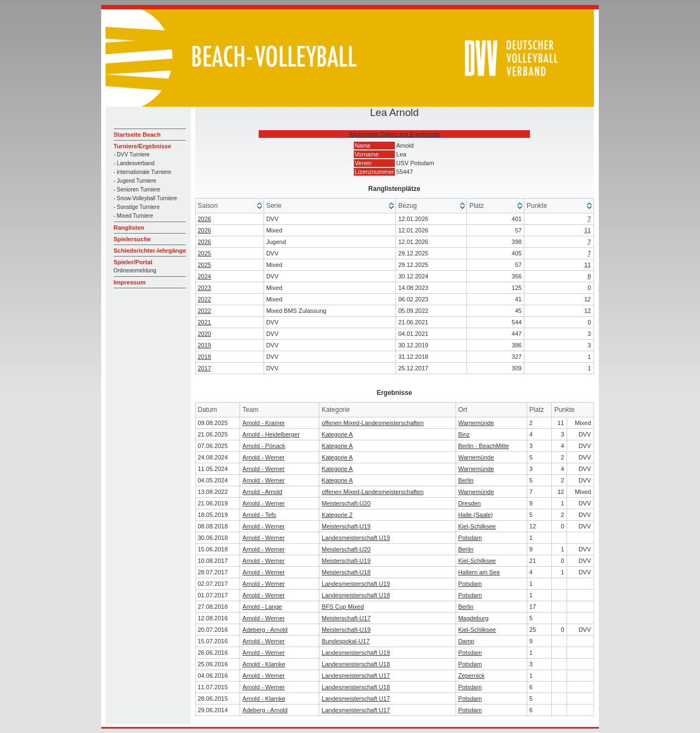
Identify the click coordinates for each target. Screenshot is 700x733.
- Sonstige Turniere (137, 207)
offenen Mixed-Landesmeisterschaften (372, 423)
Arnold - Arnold (262, 492)
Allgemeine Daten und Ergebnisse (394, 134)
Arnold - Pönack (264, 446)
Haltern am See (479, 572)
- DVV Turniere (132, 155)
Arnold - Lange (262, 607)
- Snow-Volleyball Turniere (145, 198)
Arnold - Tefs (259, 515)
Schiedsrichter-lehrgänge (150, 251)
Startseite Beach (137, 135)
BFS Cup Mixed (343, 607)
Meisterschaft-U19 (346, 526)
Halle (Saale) (476, 515)
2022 (205, 299)
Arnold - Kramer (264, 423)
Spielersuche (132, 239)
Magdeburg (474, 618)
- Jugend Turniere (135, 181)
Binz (464, 434)
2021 (205, 322)
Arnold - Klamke (264, 664)
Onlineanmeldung (135, 270)
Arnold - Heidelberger (271, 434)
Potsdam (470, 538)
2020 (205, 334)
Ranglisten (129, 228)
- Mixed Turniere (133, 216)
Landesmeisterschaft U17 (356, 676)
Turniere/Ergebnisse (143, 146)
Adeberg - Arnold (265, 630)
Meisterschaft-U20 (346, 503)
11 (587, 230)
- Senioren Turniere (137, 190)
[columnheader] (230, 206)
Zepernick (471, 676)
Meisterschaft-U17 (346, 618)
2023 (205, 288)
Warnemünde (476, 423)
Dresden (470, 503)
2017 (205, 368)
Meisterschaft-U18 (346, 572)
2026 (205, 219)
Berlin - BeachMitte (484, 446)
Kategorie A (337, 434)
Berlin (466, 480)
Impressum (130, 282)
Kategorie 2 (337, 515)
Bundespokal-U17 (345, 641)
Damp (466, 641)
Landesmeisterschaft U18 (356, 595)
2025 (205, 253)
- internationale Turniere (143, 172)
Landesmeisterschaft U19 (356, 538)
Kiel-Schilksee (477, 526)
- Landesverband (134, 163)
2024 (205, 276)
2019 (205, 345)
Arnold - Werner (263, 457)
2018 (205, 357)
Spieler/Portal (133, 262)
